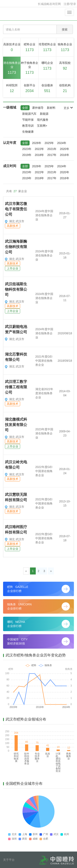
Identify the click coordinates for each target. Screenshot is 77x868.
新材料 (51, 108)
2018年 (39, 155)
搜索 (65, 29)
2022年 (39, 149)
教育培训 (28, 126)
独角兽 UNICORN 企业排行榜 (38, 606)
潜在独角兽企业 (12, 68)
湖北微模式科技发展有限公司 (16, 425)
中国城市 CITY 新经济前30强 (38, 641)
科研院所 (12, 89)
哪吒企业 (47, 66)
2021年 (52, 149)
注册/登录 (70, 4)
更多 (68, 108)
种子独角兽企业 (29, 68)
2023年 (27, 149)
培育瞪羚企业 (47, 48)
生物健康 (28, 132)
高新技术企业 (12, 48)
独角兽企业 (65, 48)
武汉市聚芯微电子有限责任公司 (16, 209)
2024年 (62, 143)
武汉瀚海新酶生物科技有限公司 (16, 247)
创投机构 (65, 89)
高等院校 (65, 66)
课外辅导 (38, 108)
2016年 (64, 155)
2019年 (27, 155)
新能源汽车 (29, 114)
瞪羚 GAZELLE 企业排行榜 (38, 589)
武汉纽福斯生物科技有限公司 (16, 289)
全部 (25, 108)
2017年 (52, 155)
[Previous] (26, 571)
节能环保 (28, 120)
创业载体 (47, 89)
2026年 (37, 143)
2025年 (49, 143)
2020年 (64, 149)
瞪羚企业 (29, 48)
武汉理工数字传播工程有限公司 (16, 387)
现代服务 (43, 120)
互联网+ (42, 126)
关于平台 (9, 860)
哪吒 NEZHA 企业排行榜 (38, 624)
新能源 (44, 114)
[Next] (51, 571)
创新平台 (29, 89)
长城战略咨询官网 (49, 4)
